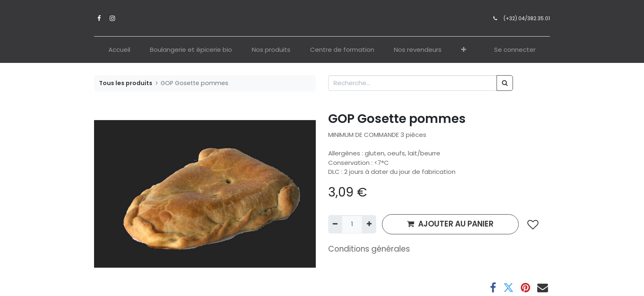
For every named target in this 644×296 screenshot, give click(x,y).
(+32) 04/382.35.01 (527, 18)
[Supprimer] (335, 224)
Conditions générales (369, 249)
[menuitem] (119, 50)
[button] (464, 50)
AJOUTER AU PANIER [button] (450, 224)
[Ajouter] (369, 224)
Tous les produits (126, 83)
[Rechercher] (505, 83)
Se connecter (515, 50)
